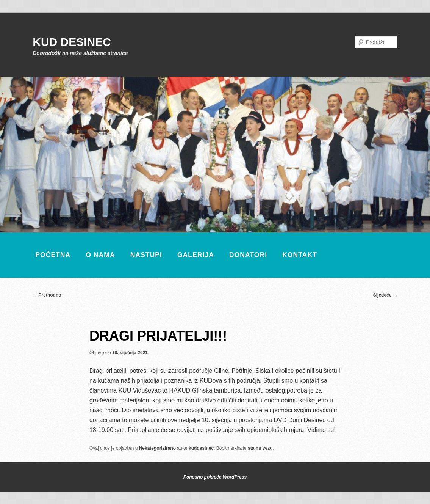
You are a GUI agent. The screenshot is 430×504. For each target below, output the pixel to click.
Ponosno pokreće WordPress (215, 477)
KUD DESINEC (72, 42)
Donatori (248, 255)
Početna (53, 255)
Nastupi (146, 255)
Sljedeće (385, 295)
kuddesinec (201, 448)
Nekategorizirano (157, 448)
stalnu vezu (260, 448)
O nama (100, 255)
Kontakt (300, 255)
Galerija (196, 255)
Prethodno (47, 295)
